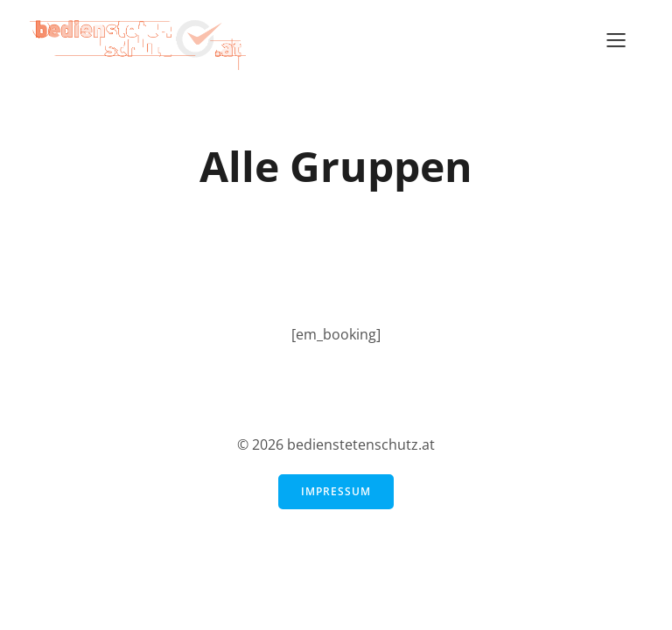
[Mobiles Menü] (616, 39)
